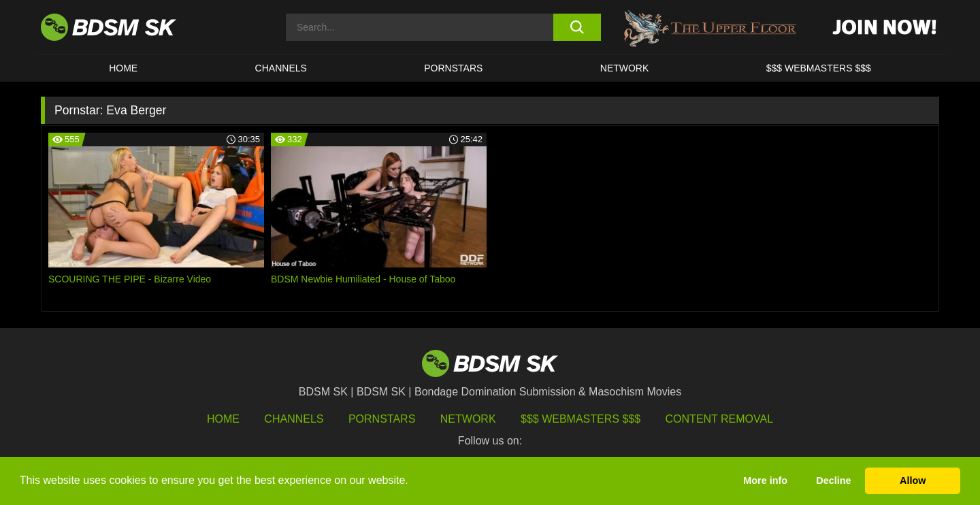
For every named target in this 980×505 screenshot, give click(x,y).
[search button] (577, 27)
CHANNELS (281, 68)
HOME (123, 68)
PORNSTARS (453, 68)
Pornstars (382, 419)
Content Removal (720, 419)
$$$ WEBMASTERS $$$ (819, 68)
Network (625, 68)
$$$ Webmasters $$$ (581, 419)
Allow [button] (913, 480)
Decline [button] (833, 480)
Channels (294, 419)
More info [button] (765, 480)
